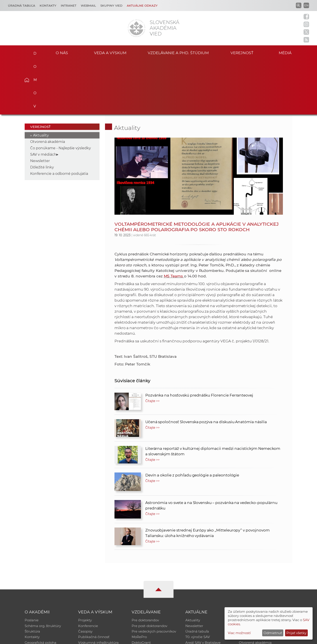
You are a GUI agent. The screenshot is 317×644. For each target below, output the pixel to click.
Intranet (69, 6)
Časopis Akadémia (254, 583)
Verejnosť (242, 53)
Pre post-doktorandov (149, 571)
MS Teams (173, 221)
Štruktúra (32, 577)
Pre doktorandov (145, 566)
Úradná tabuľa (197, 577)
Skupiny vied (111, 6)
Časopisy (85, 577)
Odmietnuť (273, 633)
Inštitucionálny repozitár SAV (262, 566)
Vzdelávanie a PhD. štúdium (178, 53)
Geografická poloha (41, 589)
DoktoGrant (141, 589)
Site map (224, 639)
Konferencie (88, 571)
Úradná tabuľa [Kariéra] (22, 6)
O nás (62, 53)
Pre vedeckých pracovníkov (154, 577)
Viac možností (239, 633)
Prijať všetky (296, 633)
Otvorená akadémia (48, 87)
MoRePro (139, 583)
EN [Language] (306, 5)
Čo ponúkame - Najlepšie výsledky (61, 93)
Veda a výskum (110, 53)
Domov (34, 52)
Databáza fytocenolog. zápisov (264, 577)
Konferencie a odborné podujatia (59, 119)
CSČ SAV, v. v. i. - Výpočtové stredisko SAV (90, 639)
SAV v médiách (43, 100)
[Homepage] (136, 28)
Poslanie (32, 566)
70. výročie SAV (198, 583)
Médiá (286, 53)
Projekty (85, 566)
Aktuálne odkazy (142, 6)
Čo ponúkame (197, 594)
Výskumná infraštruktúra (98, 589)
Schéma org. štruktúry (43, 571)
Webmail (88, 6)
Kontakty (48, 6)
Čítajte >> (153, 346)
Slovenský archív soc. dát (259, 571)
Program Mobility (146, 594)
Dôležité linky (42, 113)
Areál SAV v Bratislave (203, 589)
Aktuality (41, 81)
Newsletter (40, 106)
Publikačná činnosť (94, 583)
